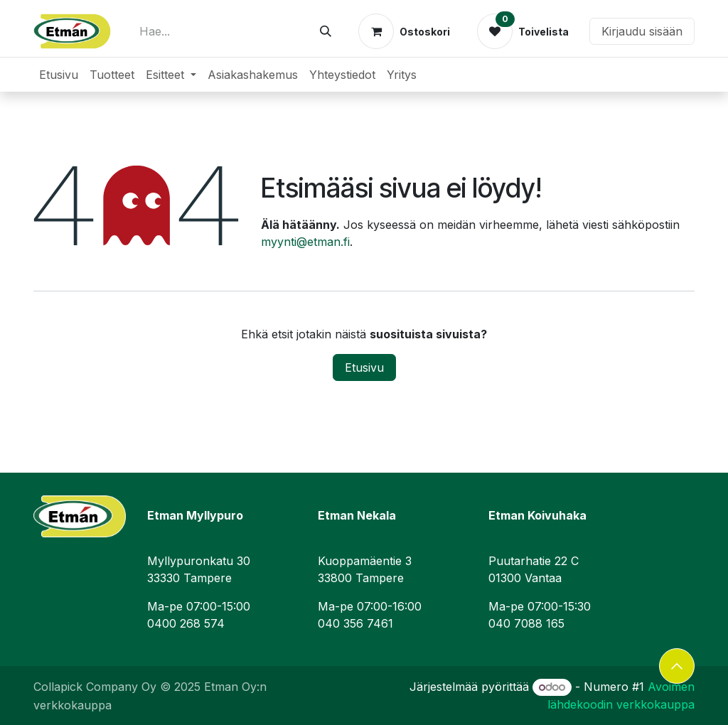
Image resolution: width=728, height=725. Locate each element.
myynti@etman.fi (305, 242)
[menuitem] (59, 75)
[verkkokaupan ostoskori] (404, 31)
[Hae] (326, 31)
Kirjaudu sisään (642, 31)
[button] (677, 666)
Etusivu (364, 367)
